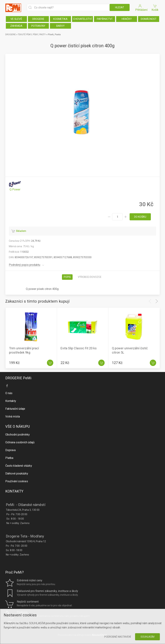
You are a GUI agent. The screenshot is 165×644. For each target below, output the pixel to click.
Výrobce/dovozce (90, 277)
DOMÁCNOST (149, 19)
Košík (155, 8)
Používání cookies (17, 481)
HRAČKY (127, 19)
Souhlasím (147, 637)
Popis (67, 277)
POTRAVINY (38, 26)
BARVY (60, 26)
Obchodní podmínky (18, 435)
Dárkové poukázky (17, 473)
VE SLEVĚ (16, 19)
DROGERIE (38, 19)
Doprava (10, 450)
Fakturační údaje (15, 409)
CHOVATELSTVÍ (82, 19)
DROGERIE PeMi (18, 378)
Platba (9, 458)
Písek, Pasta (54, 34)
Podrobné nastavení (118, 637)
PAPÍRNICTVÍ (105, 19)
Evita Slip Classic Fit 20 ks (79, 348)
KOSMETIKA (60, 19)
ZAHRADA (16, 26)
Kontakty (11, 401)
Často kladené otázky (19, 466)
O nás (9, 393)
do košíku (140, 217)
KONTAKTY (14, 491)
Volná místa (13, 417)
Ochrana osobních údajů (20, 442)
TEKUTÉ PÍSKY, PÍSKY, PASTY (32, 34)
